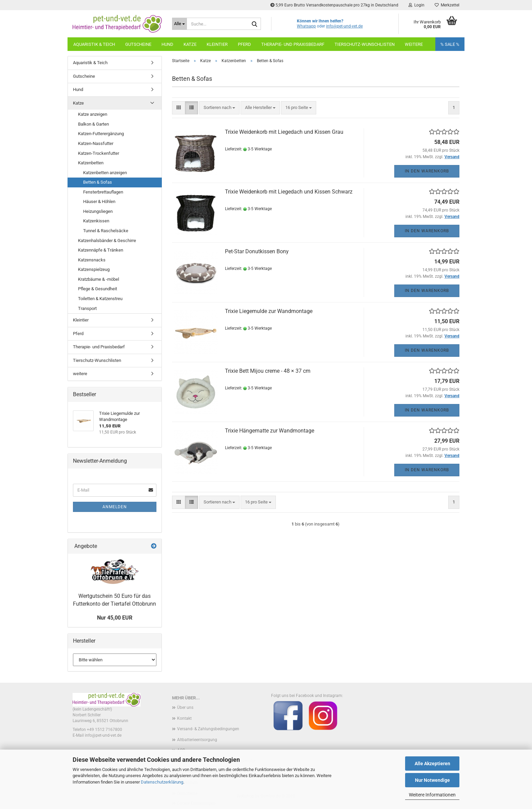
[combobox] (219, 108)
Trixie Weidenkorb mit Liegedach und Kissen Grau (284, 132)
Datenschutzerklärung (162, 782)
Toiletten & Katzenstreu (100, 299)
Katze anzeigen (93, 114)
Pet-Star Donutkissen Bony (257, 251)
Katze (190, 44)
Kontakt (184, 718)
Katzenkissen (96, 221)
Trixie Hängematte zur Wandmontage (270, 431)
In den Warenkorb (427, 171)
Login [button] (416, 5)
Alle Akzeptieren (432, 764)
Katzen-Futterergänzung (101, 134)
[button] (179, 108)
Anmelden (115, 507)
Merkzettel (447, 5)
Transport (87, 308)
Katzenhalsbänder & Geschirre (107, 241)
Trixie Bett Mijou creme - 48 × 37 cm (268, 371)
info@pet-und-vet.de (344, 26)
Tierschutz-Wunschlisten (365, 44)
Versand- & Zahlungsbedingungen (208, 729)
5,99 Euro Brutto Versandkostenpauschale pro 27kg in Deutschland (334, 5)
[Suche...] (179, 24)
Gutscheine (138, 44)
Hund (167, 44)
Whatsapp (306, 26)
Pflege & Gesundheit (98, 289)
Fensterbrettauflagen (103, 192)
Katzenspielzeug (94, 269)
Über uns (185, 707)
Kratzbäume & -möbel (99, 279)
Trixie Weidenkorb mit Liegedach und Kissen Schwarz (289, 192)
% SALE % (450, 44)
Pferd (244, 44)
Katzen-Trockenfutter (99, 153)
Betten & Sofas (98, 182)
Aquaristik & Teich (94, 44)
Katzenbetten (91, 163)
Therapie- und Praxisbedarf (293, 44)
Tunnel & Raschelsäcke (106, 231)
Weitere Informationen (432, 795)
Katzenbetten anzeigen (105, 173)
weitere (414, 44)
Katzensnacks (92, 260)
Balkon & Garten (93, 124)
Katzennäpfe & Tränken (101, 250)
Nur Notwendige (432, 780)
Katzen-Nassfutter (96, 143)
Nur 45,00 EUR (115, 618)
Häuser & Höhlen (99, 201)
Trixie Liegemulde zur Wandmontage (269, 311)
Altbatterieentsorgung (197, 740)
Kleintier (217, 44)
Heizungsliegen (98, 211)
